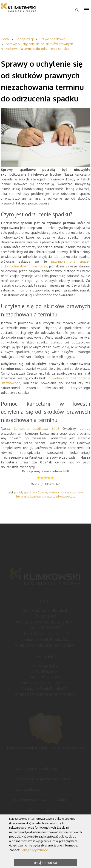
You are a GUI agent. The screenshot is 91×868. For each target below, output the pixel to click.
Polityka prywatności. (35, 850)
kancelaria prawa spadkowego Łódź (53, 497)
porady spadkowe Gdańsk (31, 492)
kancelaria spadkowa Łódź (38, 429)
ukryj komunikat (46, 863)
